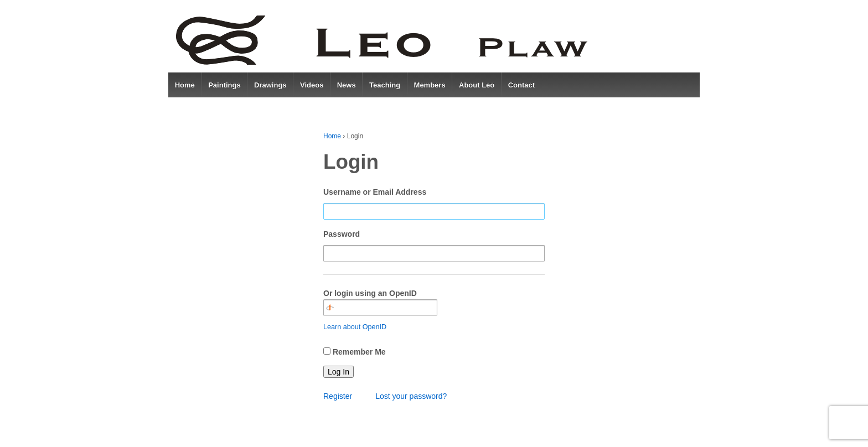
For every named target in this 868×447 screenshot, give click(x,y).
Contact (521, 85)
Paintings (224, 85)
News (347, 85)
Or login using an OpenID (380, 302)
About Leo (477, 85)
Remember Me (359, 352)
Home (185, 85)
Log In (339, 372)
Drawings (270, 85)
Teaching (385, 85)
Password (342, 234)
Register (338, 396)
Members (430, 85)
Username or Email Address (375, 192)
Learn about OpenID (355, 327)
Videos (312, 85)
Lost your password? (411, 396)
